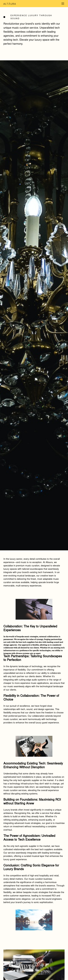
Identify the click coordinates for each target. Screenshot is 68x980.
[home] (18, 4)
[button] (62, 4)
